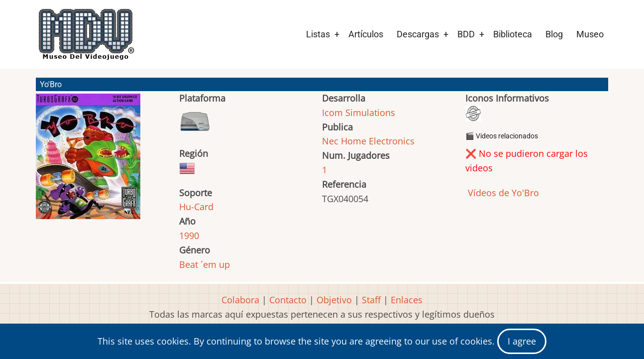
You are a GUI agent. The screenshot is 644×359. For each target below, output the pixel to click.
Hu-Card (196, 207)
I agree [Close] (522, 341)
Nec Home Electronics (368, 141)
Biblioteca (513, 34)
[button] (88, 161)
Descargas (418, 34)
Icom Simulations (359, 113)
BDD (466, 34)
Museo (590, 34)
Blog (554, 34)
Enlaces (407, 300)
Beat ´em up (205, 264)
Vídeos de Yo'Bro (502, 193)
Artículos (366, 34)
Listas (318, 34)
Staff (371, 300)
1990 (189, 236)
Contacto (288, 300)
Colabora (240, 300)
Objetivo (334, 300)
